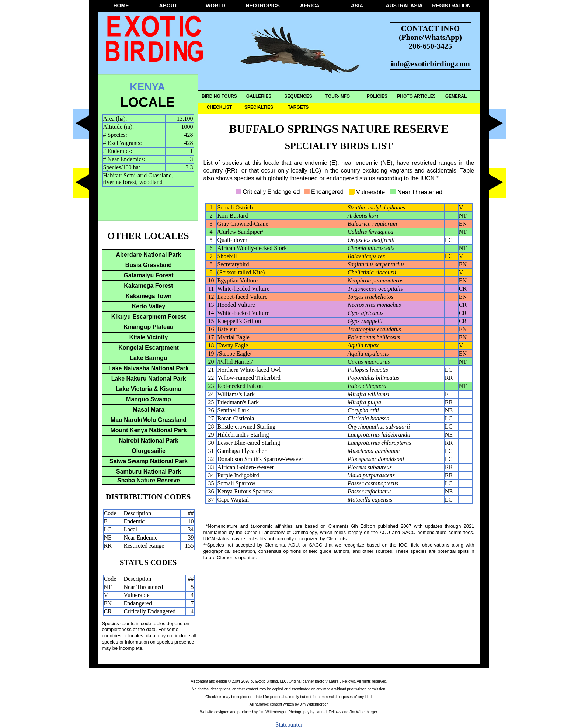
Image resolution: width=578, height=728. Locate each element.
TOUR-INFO (338, 96)
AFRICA (310, 6)
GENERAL (456, 96)
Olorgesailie (149, 451)
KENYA (147, 87)
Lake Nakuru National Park (149, 379)
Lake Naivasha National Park (149, 368)
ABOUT (168, 6)
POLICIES (377, 96)
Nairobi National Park (149, 441)
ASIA (357, 6)
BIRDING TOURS (219, 96)
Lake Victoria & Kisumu (149, 389)
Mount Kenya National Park (148, 430)
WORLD (215, 6)
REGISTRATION (451, 6)
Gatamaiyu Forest (148, 275)
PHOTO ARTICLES (416, 96)
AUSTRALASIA (404, 6)
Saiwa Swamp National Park (149, 461)
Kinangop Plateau (148, 327)
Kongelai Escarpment (149, 348)
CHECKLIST (220, 107)
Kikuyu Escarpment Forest (149, 317)
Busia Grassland (149, 265)
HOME (121, 6)
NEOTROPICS (263, 6)
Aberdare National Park (149, 255)
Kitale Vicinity (149, 337)
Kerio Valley (149, 306)
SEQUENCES (298, 96)
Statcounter (289, 724)
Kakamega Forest (148, 286)
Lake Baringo (148, 358)
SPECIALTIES (259, 107)
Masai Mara (149, 410)
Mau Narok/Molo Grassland (149, 420)
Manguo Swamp (149, 399)
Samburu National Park (149, 472)
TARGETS (298, 107)
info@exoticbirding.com (431, 64)
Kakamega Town (148, 296)
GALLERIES (259, 96)
